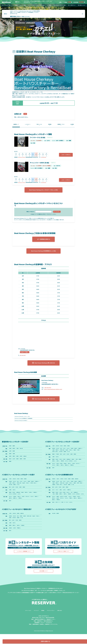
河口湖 (69, 459)
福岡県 (10, 467)
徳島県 (17, 2)
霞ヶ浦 (58, 453)
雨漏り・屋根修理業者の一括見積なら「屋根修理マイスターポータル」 (43, 639)
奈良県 (22, 461)
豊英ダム (63, 455)
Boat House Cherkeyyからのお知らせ (22, 424)
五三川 (53, 500)
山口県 (14, 464)
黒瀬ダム (59, 473)
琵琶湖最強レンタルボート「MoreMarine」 (43, 638)
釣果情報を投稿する (44, 241)
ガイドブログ (31, 5)
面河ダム (63, 473)
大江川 (57, 500)
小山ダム (70, 453)
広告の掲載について (43, 586)
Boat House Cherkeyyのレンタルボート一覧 (23, 420)
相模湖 (74, 456)
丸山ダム (72, 510)
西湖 (62, 459)
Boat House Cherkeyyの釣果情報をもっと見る (44, 253)
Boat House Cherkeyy (22, 158)
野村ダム (71, 471)
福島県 (14, 450)
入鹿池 (53, 462)
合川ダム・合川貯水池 (78, 466)
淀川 (74, 503)
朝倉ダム (59, 513)
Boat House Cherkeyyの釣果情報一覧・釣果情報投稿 (24, 422)
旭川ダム (54, 471)
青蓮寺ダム (71, 500)
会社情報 (72, 124)
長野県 (14, 456)
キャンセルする (56, 213)
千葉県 (18, 453)
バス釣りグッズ (71, 5)
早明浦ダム (74, 473)
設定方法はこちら (15, 16)
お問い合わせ (61, 626)
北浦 (62, 453)
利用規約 (43, 626)
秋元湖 (62, 450)
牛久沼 (65, 453)
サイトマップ (35, 626)
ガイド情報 (23, 5)
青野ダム (62, 466)
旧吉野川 (66, 471)
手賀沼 (57, 456)
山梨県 (10, 456)
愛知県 (10, 458)
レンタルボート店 (6, 5)
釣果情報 (15, 5)
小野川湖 (58, 450)
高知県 (26, 464)
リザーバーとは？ (26, 626)
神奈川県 (23, 453)
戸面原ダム (54, 455)
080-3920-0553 (45, 158)
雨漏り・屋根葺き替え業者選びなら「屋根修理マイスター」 (43, 634)
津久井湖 (70, 456)
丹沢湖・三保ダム (63, 456)
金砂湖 (76, 471)
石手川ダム (80, 471)
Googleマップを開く (25, 354)
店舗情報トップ (17, 124)
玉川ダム (54, 473)
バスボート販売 (40, 5)
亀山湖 (74, 455)
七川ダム (54, 468)
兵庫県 (18, 461)
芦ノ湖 (78, 456)
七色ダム (58, 462)
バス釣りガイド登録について (63, 566)
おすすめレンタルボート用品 (59, 5)
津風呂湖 (71, 466)
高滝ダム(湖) (69, 455)
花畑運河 (65, 493)
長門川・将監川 (59, 493)
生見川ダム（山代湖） (65, 510)
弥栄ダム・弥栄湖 (60, 471)
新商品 (48, 5)
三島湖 (59, 455)
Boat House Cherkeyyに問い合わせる (43, 366)
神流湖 (74, 453)
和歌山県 (26, 461)
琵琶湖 (53, 465)
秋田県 (10, 450)
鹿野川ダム (68, 473)
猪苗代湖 (79, 487)
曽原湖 (70, 450)
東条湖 (75, 465)
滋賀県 (10, 461)
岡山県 (10, 464)
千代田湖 (58, 459)
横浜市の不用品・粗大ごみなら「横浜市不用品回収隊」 (43, 633)
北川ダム (73, 516)
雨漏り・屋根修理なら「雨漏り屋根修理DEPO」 (44, 636)
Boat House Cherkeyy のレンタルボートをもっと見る (43, 191)
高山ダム (70, 503)
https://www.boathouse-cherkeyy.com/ (54, 392)
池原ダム (66, 466)
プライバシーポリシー (52, 626)
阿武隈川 (54, 487)
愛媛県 (22, 464)
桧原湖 (66, 450)
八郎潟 (53, 450)
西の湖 (57, 465)
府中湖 (81, 510)
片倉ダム (78, 455)
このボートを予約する (65, 155)
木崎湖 (73, 459)
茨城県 (10, 453)
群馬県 (14, 453)
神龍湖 (58, 510)
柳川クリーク (59, 516)
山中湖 (65, 459)
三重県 (14, 458)
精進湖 (53, 459)
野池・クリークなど (66, 516)
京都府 (14, 461)
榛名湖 (78, 453)
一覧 (25, 114)
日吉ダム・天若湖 (63, 465)
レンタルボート (28, 124)
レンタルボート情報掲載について (24, 566)
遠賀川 (53, 476)
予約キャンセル (81, 5)
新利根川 (54, 453)
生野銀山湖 (70, 465)
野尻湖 (77, 459)
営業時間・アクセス (61, 124)
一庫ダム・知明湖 (55, 466)
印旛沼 (53, 456)
